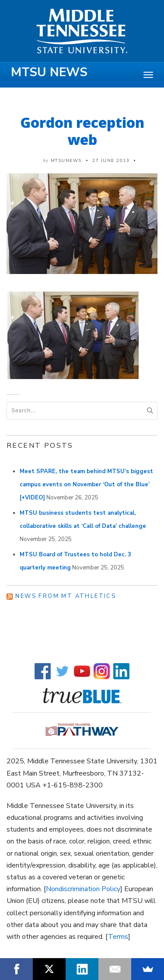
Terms (118, 937)
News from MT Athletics (66, 596)
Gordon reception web (82, 131)
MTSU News (49, 72)
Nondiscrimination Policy (83, 889)
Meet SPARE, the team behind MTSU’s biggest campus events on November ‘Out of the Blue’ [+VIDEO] (86, 485)
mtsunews (66, 161)
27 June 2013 (111, 161)
